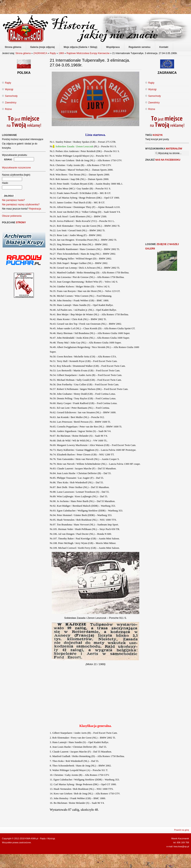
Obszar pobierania (12, 216)
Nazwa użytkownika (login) (16, 175)
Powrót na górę (182, 830)
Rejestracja (35, 209)
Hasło (5, 183)
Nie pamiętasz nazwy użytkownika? (21, 205)
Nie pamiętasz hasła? (13, 200)
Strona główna (23, 53)
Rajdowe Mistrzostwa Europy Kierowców (88, 53)
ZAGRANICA (40, 53)
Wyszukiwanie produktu (15, 155)
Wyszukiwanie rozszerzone (16, 168)
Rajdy (53, 53)
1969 (61, 53)
